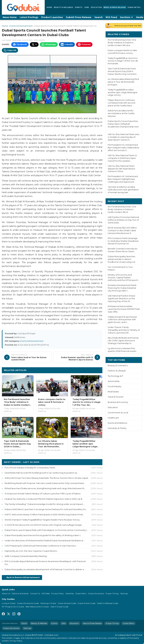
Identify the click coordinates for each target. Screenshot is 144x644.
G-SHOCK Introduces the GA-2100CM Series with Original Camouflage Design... (44, 525)
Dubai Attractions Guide (28, 603)
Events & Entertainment (21, 26)
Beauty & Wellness (64, 7)
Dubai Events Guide (87, 603)
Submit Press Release (79, 17)
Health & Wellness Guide (108, 603)
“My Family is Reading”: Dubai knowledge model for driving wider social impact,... (45, 504)
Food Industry (115, 386)
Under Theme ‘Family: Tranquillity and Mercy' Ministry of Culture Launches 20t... (124, 330)
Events (79, 7)
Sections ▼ (127, 17)
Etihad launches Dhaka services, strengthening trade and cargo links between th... (45, 488)
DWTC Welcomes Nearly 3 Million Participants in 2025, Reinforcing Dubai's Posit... (44, 514)
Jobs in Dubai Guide (59, 607)
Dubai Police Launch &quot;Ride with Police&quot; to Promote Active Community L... (47, 530)
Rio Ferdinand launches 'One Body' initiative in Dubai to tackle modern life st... (122, 209)
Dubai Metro (134, 7)
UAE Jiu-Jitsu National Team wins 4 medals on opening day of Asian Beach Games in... (123, 137)
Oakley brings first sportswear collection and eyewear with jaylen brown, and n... (122, 320)
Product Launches (52, 17)
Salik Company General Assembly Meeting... (26, 556)
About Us (6, 593)
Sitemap (124, 593)
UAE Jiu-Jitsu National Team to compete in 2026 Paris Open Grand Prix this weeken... (122, 158)
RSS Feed (111, 17)
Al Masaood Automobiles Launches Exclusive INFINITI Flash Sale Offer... (124, 309)
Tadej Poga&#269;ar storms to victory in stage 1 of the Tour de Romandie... (123, 61)
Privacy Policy (58, 593)
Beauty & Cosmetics (118, 365)
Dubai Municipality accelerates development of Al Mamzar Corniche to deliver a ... (45, 569)
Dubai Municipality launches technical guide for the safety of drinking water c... (43, 535)
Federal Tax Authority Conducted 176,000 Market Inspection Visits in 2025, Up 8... (44, 499)
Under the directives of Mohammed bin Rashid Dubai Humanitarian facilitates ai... (45, 540)
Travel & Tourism (116, 397)
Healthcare (113, 418)
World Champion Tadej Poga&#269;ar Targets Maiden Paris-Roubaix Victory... (43, 520)
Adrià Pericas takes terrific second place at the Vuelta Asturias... (121, 113)
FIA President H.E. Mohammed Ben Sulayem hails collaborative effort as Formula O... (123, 148)
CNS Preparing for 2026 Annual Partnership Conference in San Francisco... (41, 546)
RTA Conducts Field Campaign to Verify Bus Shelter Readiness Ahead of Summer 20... (123, 241)
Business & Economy (118, 402)
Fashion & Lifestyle (117, 371)
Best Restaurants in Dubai (37, 607)
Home (49, 7)
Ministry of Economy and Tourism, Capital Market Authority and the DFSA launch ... (124, 278)
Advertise (70, 593)
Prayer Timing (112, 593)
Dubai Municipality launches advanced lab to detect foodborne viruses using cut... (122, 259)
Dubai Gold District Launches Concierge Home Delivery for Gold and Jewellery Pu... (46, 509)
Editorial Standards (20, 593)
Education (96, 7)
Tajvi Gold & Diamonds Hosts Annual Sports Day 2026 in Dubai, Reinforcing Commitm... (123, 71)
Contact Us (35, 593)
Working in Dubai (48, 603)
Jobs (87, 7)
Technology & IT (115, 376)
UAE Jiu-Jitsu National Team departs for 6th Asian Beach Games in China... (121, 169)
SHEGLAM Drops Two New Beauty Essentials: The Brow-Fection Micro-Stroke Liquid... (47, 478)
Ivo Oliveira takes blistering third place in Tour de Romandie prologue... (123, 82)
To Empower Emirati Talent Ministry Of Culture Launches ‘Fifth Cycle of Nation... (43, 494)
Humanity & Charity (117, 428)
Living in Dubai (9, 603)
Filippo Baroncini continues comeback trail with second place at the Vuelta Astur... (121, 103)
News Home (10, 17)
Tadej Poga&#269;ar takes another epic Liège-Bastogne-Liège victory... (123, 92)
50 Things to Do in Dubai (13, 607)
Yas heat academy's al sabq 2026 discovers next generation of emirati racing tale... (123, 190)
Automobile (114, 381)
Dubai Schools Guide (67, 603)
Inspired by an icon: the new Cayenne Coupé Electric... (32, 551)
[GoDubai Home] (23, 7)
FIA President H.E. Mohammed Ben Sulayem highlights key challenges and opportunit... (123, 179)
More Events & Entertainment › (83, 370)
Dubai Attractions (96, 593)
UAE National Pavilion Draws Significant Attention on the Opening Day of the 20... (121, 299)
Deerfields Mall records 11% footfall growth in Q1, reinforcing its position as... (41, 473)
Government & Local (118, 413)
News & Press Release (115, 7)
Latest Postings (29, 17)
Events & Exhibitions (117, 423)
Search (99, 17)
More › (136, 34)
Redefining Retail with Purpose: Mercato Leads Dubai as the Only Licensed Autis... (45, 483)
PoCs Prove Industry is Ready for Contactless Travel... (30, 468)
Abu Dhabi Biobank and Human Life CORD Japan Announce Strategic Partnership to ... (123, 341)
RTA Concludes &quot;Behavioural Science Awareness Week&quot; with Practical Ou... (45, 563)
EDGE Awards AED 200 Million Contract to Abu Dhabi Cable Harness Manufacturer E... (122, 230)
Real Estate (113, 392)
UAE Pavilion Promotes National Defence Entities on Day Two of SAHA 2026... (123, 220)
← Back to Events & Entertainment (22, 577)
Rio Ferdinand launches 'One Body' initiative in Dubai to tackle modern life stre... (122, 43)
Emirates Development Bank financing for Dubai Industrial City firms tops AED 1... (122, 288)
